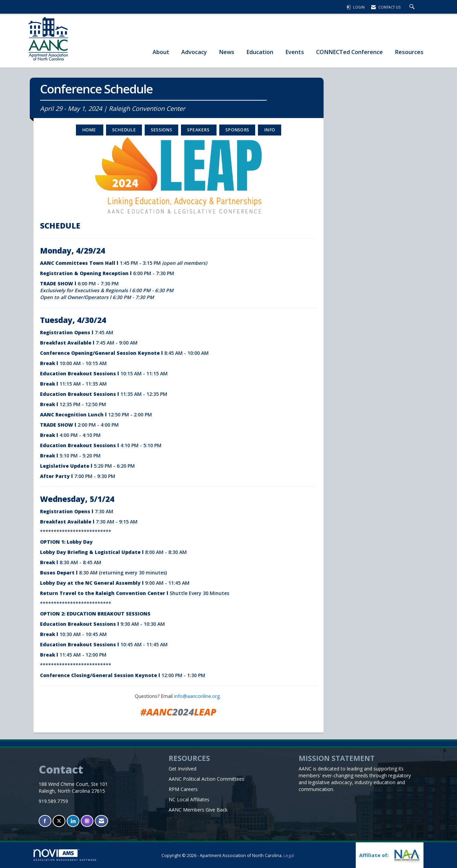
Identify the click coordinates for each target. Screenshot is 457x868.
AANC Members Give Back (198, 810)
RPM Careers (183, 789)
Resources (409, 52)
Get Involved (182, 769)
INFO (270, 130)
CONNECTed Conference (349, 52)
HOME (90, 130)
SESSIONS (161, 130)
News (227, 52)
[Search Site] (413, 7)
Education (260, 52)
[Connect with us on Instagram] (87, 821)
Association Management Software (65, 855)
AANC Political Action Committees (206, 779)
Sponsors (237, 130)
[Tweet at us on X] (59, 821)
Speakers (199, 130)
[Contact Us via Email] (101, 821)
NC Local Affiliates (189, 799)
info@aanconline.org (197, 696)
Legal (289, 856)
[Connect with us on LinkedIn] (73, 821)
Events (295, 52)
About (161, 52)
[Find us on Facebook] (45, 821)
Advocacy (194, 52)
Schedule (124, 130)
